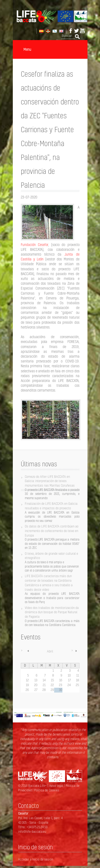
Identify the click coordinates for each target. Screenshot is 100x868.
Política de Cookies (47, 790)
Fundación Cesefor (35, 245)
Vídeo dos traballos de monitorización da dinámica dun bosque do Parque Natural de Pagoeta (52, 612)
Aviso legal (57, 786)
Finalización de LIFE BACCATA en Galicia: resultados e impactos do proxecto (51, 506)
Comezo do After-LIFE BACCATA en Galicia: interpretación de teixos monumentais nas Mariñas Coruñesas (50, 481)
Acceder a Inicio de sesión (36, 859)
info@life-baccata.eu (32, 832)
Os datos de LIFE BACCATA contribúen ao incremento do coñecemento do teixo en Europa (52, 531)
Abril (50, 651)
